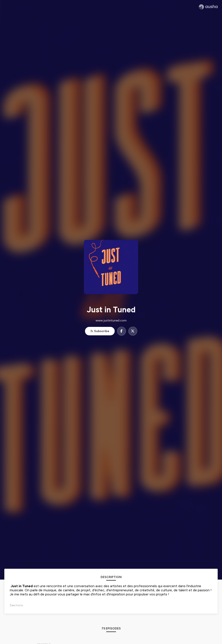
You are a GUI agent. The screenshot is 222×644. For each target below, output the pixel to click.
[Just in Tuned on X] (133, 331)
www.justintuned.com (111, 320)
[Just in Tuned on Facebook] (122, 331)
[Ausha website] (208, 7)
